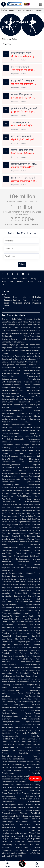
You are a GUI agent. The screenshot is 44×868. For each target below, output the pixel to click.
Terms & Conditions (20, 279)
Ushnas (17, 776)
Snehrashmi (13, 759)
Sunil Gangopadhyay (29, 676)
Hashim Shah (13, 639)
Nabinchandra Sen (16, 699)
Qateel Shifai (33, 436)
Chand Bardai (18, 588)
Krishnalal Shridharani (16, 785)
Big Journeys (28, 10)
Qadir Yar (30, 642)
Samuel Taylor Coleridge (19, 370)
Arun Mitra (25, 690)
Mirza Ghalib (13, 847)
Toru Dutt (20, 659)
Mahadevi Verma (28, 816)
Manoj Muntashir (15, 845)
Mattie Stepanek (24, 485)
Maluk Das (21, 582)
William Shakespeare (20, 827)
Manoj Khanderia (27, 765)
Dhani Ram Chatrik (15, 647)
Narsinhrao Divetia (19, 802)
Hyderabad (37, 297)
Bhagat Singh (14, 822)
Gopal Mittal (10, 333)
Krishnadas (11, 568)
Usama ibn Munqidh (23, 462)
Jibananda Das (20, 716)
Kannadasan (11, 396)
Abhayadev (11, 479)
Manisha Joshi (30, 745)
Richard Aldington (22, 445)
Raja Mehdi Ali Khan (24, 345)
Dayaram (11, 790)
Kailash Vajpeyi (21, 510)
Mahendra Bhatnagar (19, 476)
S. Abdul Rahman (25, 390)
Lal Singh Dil (13, 622)
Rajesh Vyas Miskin (17, 733)
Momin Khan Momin (21, 459)
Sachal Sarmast (27, 639)
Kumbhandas (28, 573)
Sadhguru (10, 853)
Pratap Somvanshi (23, 830)
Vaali (18, 396)
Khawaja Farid (31, 645)
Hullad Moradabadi (14, 533)
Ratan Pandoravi (25, 319)
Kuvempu (21, 362)
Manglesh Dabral (27, 579)
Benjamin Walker (19, 339)
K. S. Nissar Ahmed (26, 368)
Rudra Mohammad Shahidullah (22, 488)
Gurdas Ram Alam (26, 622)
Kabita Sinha (11, 667)
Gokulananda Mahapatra (25, 439)
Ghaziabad (18, 303)
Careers (30, 281)
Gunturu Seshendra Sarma (23, 530)
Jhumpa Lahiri (13, 436)
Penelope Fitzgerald (16, 642)
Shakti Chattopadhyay (25, 702)
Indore (35, 300)
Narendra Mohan (17, 336)
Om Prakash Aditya (13, 513)
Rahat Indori (23, 436)
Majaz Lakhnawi (15, 562)
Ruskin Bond (15, 565)
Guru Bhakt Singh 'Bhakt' (18, 322)
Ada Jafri (11, 522)
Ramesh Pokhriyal (27, 365)
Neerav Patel (13, 727)
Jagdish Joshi (27, 730)
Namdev (9, 468)
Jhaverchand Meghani (23, 810)
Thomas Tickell (27, 653)
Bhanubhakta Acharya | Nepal (24, 839)
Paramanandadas (16, 573)
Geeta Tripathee (21, 473)
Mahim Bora (27, 450)
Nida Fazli (13, 619)
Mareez (11, 745)
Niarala (19, 613)
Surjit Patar (13, 630)
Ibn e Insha (13, 559)
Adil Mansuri (19, 745)
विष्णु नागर (29, 565)
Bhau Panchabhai (19, 413)
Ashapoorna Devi (27, 682)
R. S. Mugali (17, 408)
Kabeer (33, 827)
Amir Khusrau (30, 362)
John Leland (16, 662)
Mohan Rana (12, 505)
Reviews (20, 281)
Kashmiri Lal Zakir (27, 448)
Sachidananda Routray (28, 585)
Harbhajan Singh (15, 627)
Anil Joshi (20, 779)
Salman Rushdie (12, 490)
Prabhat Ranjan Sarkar (19, 679)
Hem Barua (13, 656)
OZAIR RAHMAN (17, 719)
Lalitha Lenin (15, 402)
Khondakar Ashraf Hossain (20, 493)
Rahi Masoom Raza (25, 819)
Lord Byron (11, 659)
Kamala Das (29, 528)
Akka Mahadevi (28, 356)
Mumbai (26, 297)
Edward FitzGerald (16, 496)
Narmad (11, 776)
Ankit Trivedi (17, 739)
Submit (22, 264)
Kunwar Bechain (17, 825)
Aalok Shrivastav (15, 556)
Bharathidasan (18, 399)
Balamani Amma (22, 385)
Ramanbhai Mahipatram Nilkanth (20, 762)
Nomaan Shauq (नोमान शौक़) (25, 853)
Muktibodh (12, 613)
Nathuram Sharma (19, 548)
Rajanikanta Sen (12, 365)
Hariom (12, 850)
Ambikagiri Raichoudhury (15, 350)
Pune (15, 297)
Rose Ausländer (15, 593)
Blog (12, 281)
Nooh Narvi (26, 545)
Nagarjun (11, 473)
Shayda (31, 733)
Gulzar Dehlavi (21, 502)
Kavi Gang (29, 582)
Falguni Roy (25, 687)
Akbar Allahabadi (27, 516)
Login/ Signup (35, 779)
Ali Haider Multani (19, 616)
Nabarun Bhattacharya (24, 333)
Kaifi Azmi (20, 850)
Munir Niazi (29, 627)
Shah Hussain (29, 647)
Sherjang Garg (21, 382)
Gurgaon (7, 297)
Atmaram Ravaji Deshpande (23, 419)
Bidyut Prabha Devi (15, 430)
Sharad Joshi (28, 556)
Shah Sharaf (14, 636)
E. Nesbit (15, 610)
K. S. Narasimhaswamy (28, 359)
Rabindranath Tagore (20, 722)
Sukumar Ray (11, 702)
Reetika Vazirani (27, 405)
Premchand (30, 662)
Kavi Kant (29, 807)
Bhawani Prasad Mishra (23, 842)
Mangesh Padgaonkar (23, 379)
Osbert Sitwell (26, 610)
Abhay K (10, 685)
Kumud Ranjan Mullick (21, 693)
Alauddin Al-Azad (21, 468)
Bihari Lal (17, 602)
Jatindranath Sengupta (24, 685)
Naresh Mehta (27, 602)
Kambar (10, 373)
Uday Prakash (19, 590)
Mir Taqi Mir (19, 522)
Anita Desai (22, 479)
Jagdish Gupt (28, 553)
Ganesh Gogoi (31, 350)
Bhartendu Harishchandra (23, 605)
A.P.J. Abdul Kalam (20, 767)
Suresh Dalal (29, 779)
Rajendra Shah (25, 790)
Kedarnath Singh (14, 816)
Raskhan (10, 602)
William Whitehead (22, 713)
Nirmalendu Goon (13, 676)
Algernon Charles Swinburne (22, 805)
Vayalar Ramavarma (23, 373)
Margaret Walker (13, 448)
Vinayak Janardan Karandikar (20, 428)
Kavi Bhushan (29, 596)
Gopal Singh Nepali (18, 508)
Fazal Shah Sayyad (16, 633)
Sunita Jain (18, 422)
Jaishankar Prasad (18, 707)
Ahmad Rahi (28, 636)
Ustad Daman (28, 625)
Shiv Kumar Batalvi (27, 630)
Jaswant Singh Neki (25, 619)
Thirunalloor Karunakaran (19, 456)
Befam (11, 756)
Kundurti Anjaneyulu (22, 376)
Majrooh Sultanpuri (15, 550)
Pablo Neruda (30, 659)
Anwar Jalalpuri (14, 450)
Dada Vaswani (30, 430)
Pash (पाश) (29, 850)
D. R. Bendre (12, 362)
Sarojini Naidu (14, 470)
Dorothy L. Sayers (19, 499)
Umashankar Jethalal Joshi (20, 799)
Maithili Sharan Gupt (21, 710)
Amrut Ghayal (20, 742)
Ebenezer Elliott (28, 822)
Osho (36, 622)
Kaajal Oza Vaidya (19, 747)
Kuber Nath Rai (28, 519)
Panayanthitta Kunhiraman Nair (19, 542)
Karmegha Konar (22, 388)
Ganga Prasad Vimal (15, 525)
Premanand (11, 787)
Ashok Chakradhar (15, 596)
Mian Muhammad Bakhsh (24, 650)
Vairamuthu (15, 425)
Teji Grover (29, 508)
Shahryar (28, 522)
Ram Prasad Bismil (26, 505)
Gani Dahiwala (29, 739)
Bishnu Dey (28, 705)
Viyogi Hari (28, 588)
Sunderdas (15, 579)
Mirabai (9, 588)
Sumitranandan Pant (27, 559)
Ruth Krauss (21, 442)
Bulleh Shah (13, 653)
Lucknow (17, 300)
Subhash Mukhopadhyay (23, 670)
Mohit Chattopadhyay (20, 725)
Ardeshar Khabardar (21, 796)
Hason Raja (17, 696)
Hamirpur (27, 303)
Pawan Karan (24, 490)
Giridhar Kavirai (12, 585)
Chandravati (11, 690)
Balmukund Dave (27, 776)
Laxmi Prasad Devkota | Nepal (23, 836)
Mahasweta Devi (26, 348)
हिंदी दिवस (4, 10)
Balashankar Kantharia (16, 807)
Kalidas (32, 445)
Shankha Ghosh (24, 667)
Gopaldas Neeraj (15, 793)
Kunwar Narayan (26, 608)
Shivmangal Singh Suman (16, 325)
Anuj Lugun (27, 453)
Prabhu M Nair (13, 608)
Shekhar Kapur (19, 482)
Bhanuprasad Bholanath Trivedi (19, 750)
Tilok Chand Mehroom (18, 328)
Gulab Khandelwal (29, 513)
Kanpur (6, 306)
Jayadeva (11, 356)
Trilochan (10, 382)
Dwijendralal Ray (28, 673)
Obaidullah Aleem (23, 568)
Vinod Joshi (32, 742)
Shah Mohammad (15, 645)
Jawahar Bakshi (14, 730)
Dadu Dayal (12, 582)
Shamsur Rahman (20, 665)
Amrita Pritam (25, 656)
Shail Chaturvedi (21, 539)
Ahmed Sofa (12, 348)
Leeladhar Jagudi (16, 528)
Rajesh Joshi (28, 396)
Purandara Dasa (12, 359)
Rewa (25, 300)
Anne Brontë (28, 533)
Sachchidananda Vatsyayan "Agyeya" (21, 833)
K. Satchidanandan (28, 536)
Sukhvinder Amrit (13, 625)
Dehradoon (37, 303)
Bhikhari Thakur (14, 553)
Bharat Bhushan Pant (23, 813)
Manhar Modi (25, 727)
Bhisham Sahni (9, 319)
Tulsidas (18, 356)
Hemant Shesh (30, 525)
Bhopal (6, 303)
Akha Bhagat (21, 787)
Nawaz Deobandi (13, 405)
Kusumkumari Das (12, 682)
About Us (5, 279)
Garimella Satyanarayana (17, 416)
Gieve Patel (14, 330)
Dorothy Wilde (24, 433)
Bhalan (9, 739)
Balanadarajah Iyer (14, 519)
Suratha (23, 425)
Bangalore (8, 300)
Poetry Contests (15, 10)
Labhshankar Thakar (23, 736)
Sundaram (10, 782)
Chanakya (15, 576)
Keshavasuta (11, 410)
